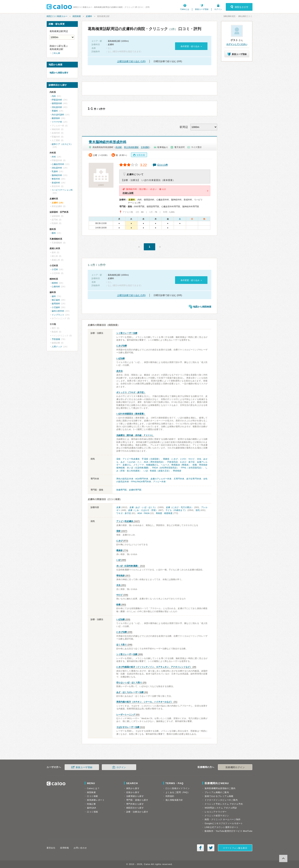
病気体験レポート (96, 800)
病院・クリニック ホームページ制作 (223, 819)
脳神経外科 (57, 175)
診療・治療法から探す (137, 812)
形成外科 (56, 183)
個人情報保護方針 (174, 800)
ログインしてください (237, 44)
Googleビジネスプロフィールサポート (224, 823)
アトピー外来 (159, 482)
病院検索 (77, 16)
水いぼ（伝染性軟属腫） (138, 468)
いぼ (146, 471)
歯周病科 (56, 304)
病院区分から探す (135, 808)
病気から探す (133, 788)
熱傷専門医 (122, 490)
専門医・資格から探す (137, 800)
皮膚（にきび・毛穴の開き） (180, 507)
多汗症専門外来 (194, 479)
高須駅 (119, 147)
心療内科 (56, 287)
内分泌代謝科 (58, 115)
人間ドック (57, 347)
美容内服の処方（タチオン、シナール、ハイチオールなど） (145, 702)
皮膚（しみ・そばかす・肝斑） (143, 510)
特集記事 (91, 804)
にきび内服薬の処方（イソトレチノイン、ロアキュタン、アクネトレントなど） (154, 667)
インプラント (58, 315)
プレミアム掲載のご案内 (217, 792)
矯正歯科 (56, 300)
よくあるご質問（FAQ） (178, 792)
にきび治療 (122, 346)
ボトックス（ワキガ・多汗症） (131, 392)
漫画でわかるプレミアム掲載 (219, 796)
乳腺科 (55, 171)
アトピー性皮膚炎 (131, 459)
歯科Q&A (92, 808)
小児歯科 (56, 307)
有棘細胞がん (152, 465)
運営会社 (51, 848)
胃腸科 (55, 111)
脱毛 (198, 510)
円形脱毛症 (172, 462)
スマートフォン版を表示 (235, 848)
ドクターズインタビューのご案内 (221, 800)
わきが (183, 462)
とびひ (183, 459)
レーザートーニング (126, 715)
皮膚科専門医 (135, 490)
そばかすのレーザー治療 (128, 727)
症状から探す (133, 792)
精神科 (55, 283)
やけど (192, 459)
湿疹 (118, 459)
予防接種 (56, 339)
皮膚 (118, 507)
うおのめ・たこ (134, 462)
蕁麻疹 (166, 459)
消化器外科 (57, 168)
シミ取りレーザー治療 (127, 333)
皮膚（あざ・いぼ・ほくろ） (143, 507)
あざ (123, 462)
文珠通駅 (145, 147)
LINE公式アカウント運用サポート (221, 827)
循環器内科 (57, 103)
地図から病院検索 (202, 307)
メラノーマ (139, 465)
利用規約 (170, 796)
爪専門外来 (179, 479)
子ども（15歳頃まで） (176, 510)
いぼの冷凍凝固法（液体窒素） (131, 414)
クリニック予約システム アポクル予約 (224, 804)
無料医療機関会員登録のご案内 (220, 788)
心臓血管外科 (58, 164)
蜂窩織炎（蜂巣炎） (181, 465)
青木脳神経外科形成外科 (108, 142)
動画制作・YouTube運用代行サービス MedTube (229, 831)
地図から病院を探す (59, 73)
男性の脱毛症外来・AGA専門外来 (132, 479)
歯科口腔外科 (58, 311)
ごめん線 (56, 53)
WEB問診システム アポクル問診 (221, 808)
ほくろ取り (122, 645)
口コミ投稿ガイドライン (178, 788)
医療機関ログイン (235, 767)
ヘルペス (165, 465)
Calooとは (185, 9)
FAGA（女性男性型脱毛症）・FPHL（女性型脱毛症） (178, 468)
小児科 (55, 269)
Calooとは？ (93, 788)
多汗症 (192, 462)
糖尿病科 (56, 118)
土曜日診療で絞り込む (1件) (131, 61)
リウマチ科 (57, 122)
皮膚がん (127, 465)
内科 (54, 96)
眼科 (54, 233)
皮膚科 (89, 16)
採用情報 (64, 848)
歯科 (54, 296)
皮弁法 (119, 371)
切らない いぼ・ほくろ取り (129, 683)
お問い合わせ (80, 848)
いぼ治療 (121, 358)
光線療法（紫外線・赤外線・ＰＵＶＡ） (135, 435)
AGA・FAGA (143, 513)
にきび (175, 459)
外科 (54, 157)
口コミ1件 (163, 165)
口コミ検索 (92, 796)
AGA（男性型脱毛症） (154, 462)
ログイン (218, 9)
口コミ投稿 (92, 812)
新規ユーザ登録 (202, 9)
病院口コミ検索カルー (57, 16)
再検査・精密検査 (164, 513)
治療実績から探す (135, 796)
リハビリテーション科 (62, 190)
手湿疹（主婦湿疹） (151, 459)
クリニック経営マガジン (217, 816)
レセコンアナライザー (216, 812)
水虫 (199, 459)
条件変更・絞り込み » (191, 46)
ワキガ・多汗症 (124, 513)
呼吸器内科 (57, 100)
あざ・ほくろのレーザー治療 (130, 692)
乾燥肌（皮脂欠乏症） (160, 471)
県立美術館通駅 (131, 147)
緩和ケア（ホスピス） (62, 144)
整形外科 (56, 179)
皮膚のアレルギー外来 (161, 479)
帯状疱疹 (177, 471)
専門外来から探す (135, 804)
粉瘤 (195, 465)
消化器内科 (57, 107)
